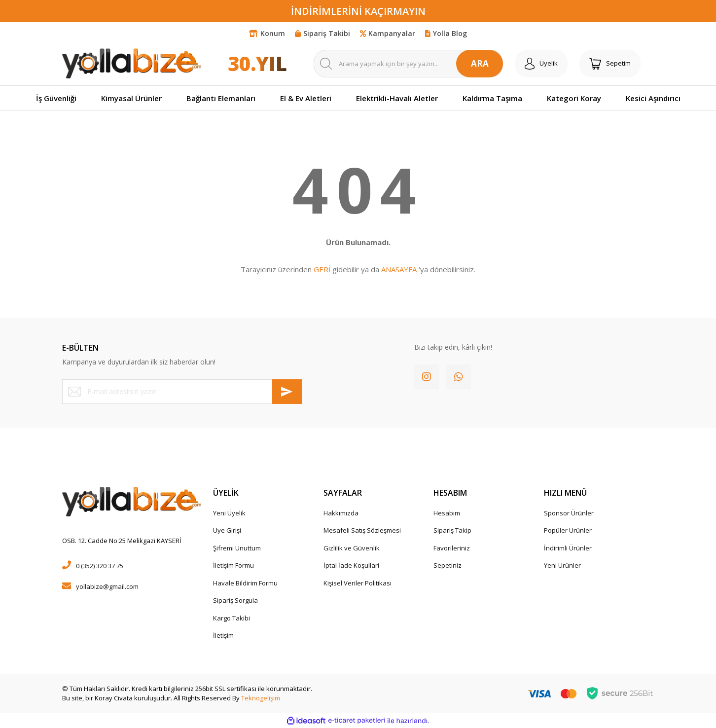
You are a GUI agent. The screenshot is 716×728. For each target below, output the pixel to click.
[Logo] (132, 63)
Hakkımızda (341, 513)
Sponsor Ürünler (569, 513)
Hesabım (447, 513)
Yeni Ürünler (562, 565)
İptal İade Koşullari (351, 565)
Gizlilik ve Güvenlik (352, 548)
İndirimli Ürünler (568, 548)
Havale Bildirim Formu (245, 583)
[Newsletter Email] (182, 392)
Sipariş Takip (452, 530)
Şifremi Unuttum (237, 548)
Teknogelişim (261, 698)
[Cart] (610, 64)
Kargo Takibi (232, 618)
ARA (480, 63)
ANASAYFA (399, 269)
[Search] (408, 64)
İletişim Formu (233, 565)
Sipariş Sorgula (235, 600)
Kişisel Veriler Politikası (358, 583)
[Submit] (287, 392)
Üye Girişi (227, 530)
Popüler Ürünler (568, 530)
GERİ (322, 269)
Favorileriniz (452, 548)
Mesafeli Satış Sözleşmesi (362, 530)
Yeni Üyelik (229, 513)
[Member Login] (541, 64)
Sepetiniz (447, 565)
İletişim (223, 635)
